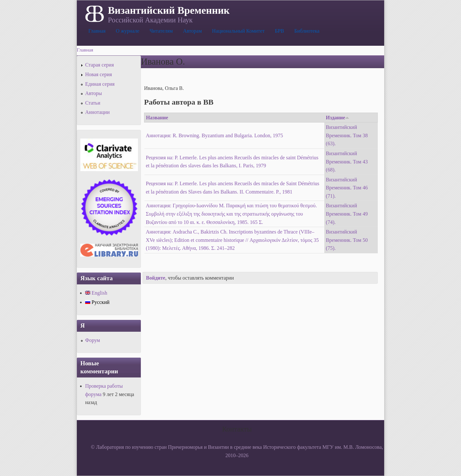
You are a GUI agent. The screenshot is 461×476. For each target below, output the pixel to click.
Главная (97, 31)
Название (157, 118)
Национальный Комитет (238, 31)
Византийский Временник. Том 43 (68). (347, 162)
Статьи (93, 103)
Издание (338, 118)
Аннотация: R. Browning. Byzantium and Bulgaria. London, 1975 (215, 135)
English (96, 293)
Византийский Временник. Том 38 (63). (347, 135)
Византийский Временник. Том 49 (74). (347, 214)
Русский (97, 302)
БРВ (279, 31)
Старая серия (100, 65)
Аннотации (97, 112)
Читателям (161, 31)
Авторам (193, 31)
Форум (93, 340)
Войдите (156, 278)
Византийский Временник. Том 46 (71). (347, 188)
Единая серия (100, 84)
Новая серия (99, 74)
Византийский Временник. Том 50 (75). (347, 240)
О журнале (128, 31)
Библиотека (307, 31)
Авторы (93, 93)
